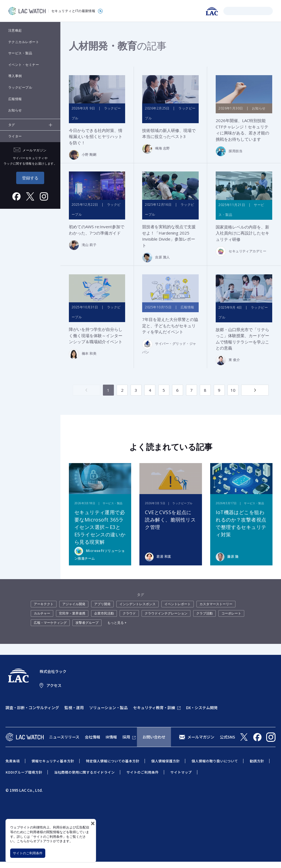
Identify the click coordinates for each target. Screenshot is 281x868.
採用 (126, 743)
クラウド (129, 620)
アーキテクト (44, 610)
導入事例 (15, 76)
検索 (228, 11)
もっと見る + (117, 629)
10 (233, 396)
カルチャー (42, 620)
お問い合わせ (154, 743)
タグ (12, 125)
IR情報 (111, 743)
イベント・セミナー (24, 65)
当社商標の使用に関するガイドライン (84, 778)
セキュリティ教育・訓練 (154, 714)
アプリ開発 (102, 610)
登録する (30, 178)
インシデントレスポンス (137, 610)
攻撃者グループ (87, 629)
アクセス (54, 692)
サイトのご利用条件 (28, 853)
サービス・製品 (20, 53)
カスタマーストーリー (216, 610)
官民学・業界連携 (72, 620)
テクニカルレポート (24, 42)
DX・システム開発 (202, 714)
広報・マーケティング (50, 629)
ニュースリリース (64, 743)
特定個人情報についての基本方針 (113, 767)
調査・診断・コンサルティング (32, 714)
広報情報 (15, 99)
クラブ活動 (204, 620)
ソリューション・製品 (108, 714)
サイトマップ (181, 778)
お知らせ (15, 110)
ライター (15, 136)
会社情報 (92, 743)
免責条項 (13, 767)
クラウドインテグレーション (166, 620)
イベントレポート (178, 610)
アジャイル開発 (74, 610)
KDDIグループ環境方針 (24, 778)
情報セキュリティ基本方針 (53, 767)
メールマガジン (201, 743)
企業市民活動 (104, 620)
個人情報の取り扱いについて (215, 767)
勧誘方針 (257, 767)
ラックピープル (20, 87)
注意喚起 (15, 30)
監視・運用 (74, 714)
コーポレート (231, 620)
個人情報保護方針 (165, 767)
